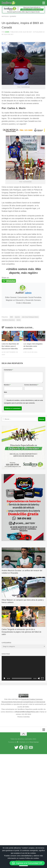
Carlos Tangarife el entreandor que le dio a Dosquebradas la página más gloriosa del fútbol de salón (21, 632)
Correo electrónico (31, 385)
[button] (27, 863)
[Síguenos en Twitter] (16, 747)
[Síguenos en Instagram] (26, 747)
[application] (23, 668)
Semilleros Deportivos (9, 320)
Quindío (13, 16)
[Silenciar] (39, 678)
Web (5, 392)
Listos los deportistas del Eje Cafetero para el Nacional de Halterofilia (10, 346)
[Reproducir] (5, 678)
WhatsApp (11, 281)
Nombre (7, 385)
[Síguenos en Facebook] (21, 747)
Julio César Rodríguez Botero (30, 317)
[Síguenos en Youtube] (31, 747)
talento (19, 320)
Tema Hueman (34, 742)
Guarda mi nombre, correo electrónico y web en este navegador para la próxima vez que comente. (23, 402)
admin (7, 32)
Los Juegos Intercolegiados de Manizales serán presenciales (33, 346)
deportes (17, 317)
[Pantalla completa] (42, 678)
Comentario (8, 370)
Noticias (5, 16)
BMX (12, 317)
